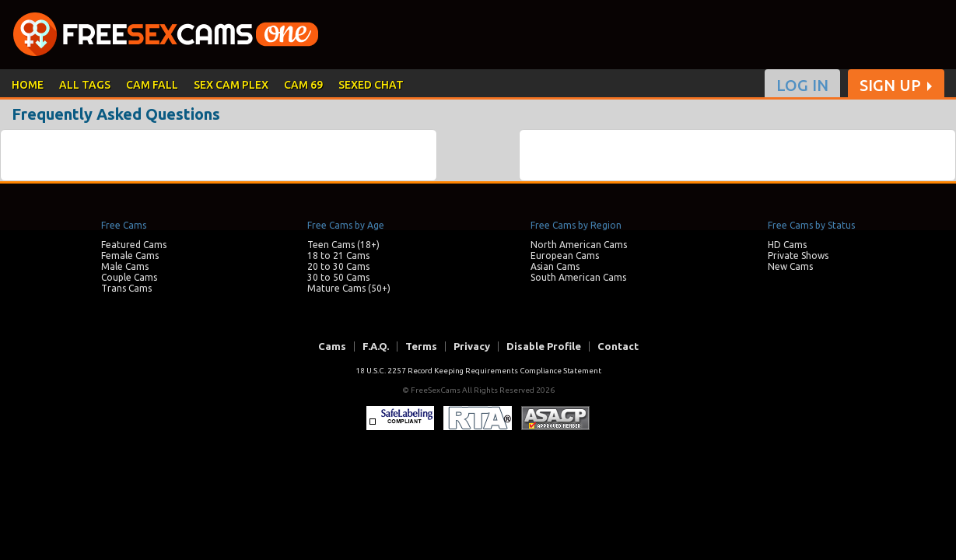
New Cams (790, 266)
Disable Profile (544, 346)
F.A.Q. (376, 346)
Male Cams (125, 266)
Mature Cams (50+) (349, 288)
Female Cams (130, 255)
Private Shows (798, 255)
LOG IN (802, 86)
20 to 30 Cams (338, 266)
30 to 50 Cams (338, 277)
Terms (421, 346)
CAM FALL (152, 85)
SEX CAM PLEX (231, 85)
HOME (28, 85)
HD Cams (787, 245)
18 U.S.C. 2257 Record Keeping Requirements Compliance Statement (478, 371)
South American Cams (578, 277)
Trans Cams (126, 288)
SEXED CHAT (371, 85)
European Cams (565, 255)
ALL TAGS (85, 85)
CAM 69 (303, 85)
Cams (332, 346)
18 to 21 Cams (338, 255)
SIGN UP (890, 86)
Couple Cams (129, 277)
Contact (618, 346)
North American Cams (579, 245)
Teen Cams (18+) (343, 245)
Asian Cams (555, 266)
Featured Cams (134, 245)
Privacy (472, 346)
